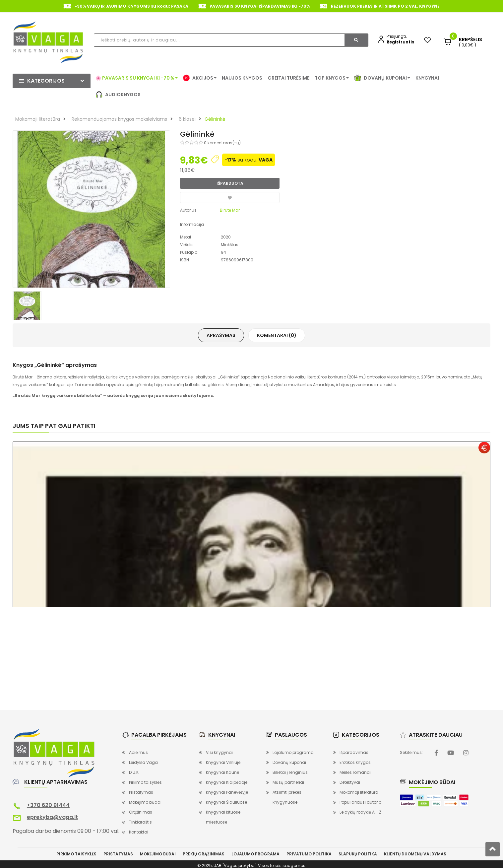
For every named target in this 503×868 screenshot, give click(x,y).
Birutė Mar (230, 210)
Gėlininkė (215, 119)
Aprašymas (221, 335)
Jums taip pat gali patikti (54, 426)
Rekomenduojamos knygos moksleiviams (119, 119)
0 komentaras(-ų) (222, 143)
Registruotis (400, 42)
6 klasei (187, 119)
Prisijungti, (397, 36)
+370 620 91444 (48, 805)
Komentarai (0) (277, 335)
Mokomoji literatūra (38, 119)
